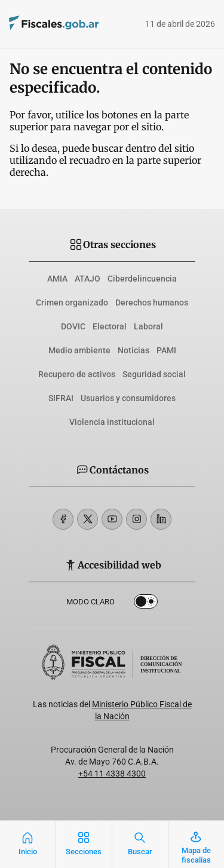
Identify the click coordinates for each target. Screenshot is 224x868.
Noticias (134, 350)
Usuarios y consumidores (128, 398)
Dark (146, 604)
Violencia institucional (112, 422)
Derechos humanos (152, 302)
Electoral (110, 326)
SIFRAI (61, 398)
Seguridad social (154, 374)
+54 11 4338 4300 (112, 774)
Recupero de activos (77, 374)
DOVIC (73, 326)
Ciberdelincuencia (142, 279)
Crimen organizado (72, 302)
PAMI (166, 350)
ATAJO (88, 279)
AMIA (57, 279)
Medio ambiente (79, 350)
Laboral (148, 326)
